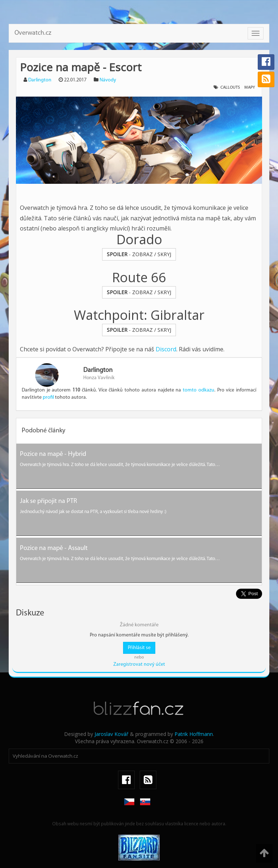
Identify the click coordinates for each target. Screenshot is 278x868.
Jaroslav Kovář (111, 734)
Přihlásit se (139, 648)
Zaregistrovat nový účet (139, 664)
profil (48, 397)
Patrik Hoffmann (194, 734)
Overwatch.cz (33, 33)
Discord (166, 349)
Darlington (40, 80)
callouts (230, 88)
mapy (250, 88)
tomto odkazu (199, 390)
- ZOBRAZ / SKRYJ (139, 254)
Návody (108, 80)
